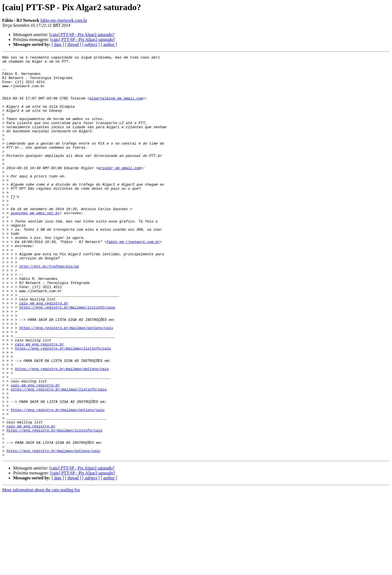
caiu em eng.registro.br (44, 353)
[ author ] (109, 44)
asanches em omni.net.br (35, 245)
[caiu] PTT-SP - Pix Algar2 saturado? (82, 35)
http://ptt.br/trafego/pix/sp (49, 309)
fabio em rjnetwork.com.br (64, 20)
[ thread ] (73, 44)
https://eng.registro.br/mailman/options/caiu (66, 383)
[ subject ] (91, 44)
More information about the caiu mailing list (41, 570)
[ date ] (58, 44)
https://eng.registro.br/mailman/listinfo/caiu (67, 358)
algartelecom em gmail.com (116, 107)
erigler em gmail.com (119, 191)
